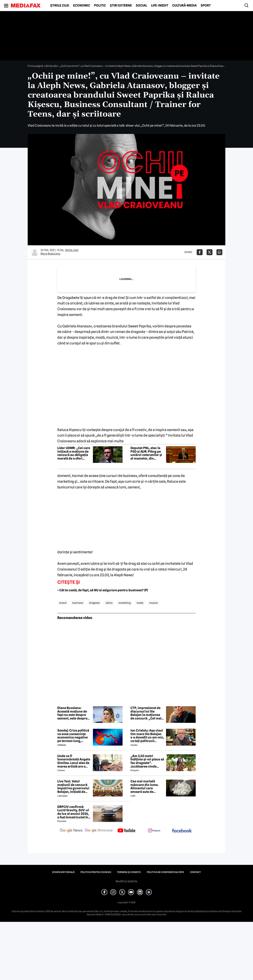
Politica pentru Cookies (96, 872)
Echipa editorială (63, 872)
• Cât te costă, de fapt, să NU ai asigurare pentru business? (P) (103, 590)
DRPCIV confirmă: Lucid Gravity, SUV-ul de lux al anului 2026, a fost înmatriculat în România (73, 812)
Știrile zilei (60, 6)
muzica (153, 603)
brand (63, 603)
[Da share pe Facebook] (200, 252)
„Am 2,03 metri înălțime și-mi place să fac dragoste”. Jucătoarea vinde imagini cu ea (147, 761)
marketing (125, 603)
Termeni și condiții (129, 872)
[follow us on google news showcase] (99, 831)
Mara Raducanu (50, 254)
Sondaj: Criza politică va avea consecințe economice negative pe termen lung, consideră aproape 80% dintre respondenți (73, 736)
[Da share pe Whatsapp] (219, 252)
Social (141, 6)
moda (140, 603)
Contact (195, 872)
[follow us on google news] (71, 831)
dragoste (94, 603)
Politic (100, 6)
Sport (206, 6)
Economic (82, 6)
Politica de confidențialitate (165, 872)
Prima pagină (35, 66)
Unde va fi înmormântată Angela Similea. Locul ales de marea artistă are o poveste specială (74, 761)
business (78, 603)
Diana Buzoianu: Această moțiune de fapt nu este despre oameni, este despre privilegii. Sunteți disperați (72, 713)
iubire (109, 603)
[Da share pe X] (210, 252)
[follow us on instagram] (154, 831)
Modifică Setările (126, 881)
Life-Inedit (160, 6)
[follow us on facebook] (182, 831)
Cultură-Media (184, 6)
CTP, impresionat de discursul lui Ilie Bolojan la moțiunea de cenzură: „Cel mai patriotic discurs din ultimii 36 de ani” (146, 713)
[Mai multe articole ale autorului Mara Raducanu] (35, 252)
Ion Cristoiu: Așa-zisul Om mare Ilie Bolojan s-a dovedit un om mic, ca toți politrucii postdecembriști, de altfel (147, 736)
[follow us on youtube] (126, 831)
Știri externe (121, 6)
